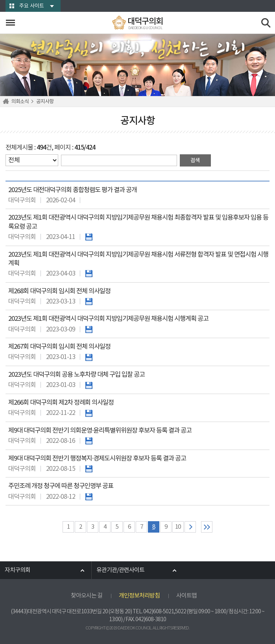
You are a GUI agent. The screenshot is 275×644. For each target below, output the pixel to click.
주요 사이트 (32, 6)
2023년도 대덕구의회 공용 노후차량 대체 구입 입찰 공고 (77, 375)
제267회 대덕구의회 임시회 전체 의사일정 (59, 347)
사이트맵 (186, 596)
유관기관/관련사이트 (120, 570)
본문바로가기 (0, 0)
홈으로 (7, 102)
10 (178, 527)
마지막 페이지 (207, 527)
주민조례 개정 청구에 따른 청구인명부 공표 (61, 486)
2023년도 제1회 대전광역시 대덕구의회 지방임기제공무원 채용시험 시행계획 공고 (108, 319)
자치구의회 (18, 570)
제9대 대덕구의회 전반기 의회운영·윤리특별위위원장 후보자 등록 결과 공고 (100, 431)
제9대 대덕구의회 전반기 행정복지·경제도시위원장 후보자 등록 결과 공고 (97, 459)
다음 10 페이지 (190, 527)
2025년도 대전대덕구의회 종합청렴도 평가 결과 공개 (73, 190)
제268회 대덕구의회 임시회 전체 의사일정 (59, 291)
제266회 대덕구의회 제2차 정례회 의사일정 (61, 403)
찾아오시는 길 (87, 596)
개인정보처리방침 (139, 596)
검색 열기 (266, 23)
